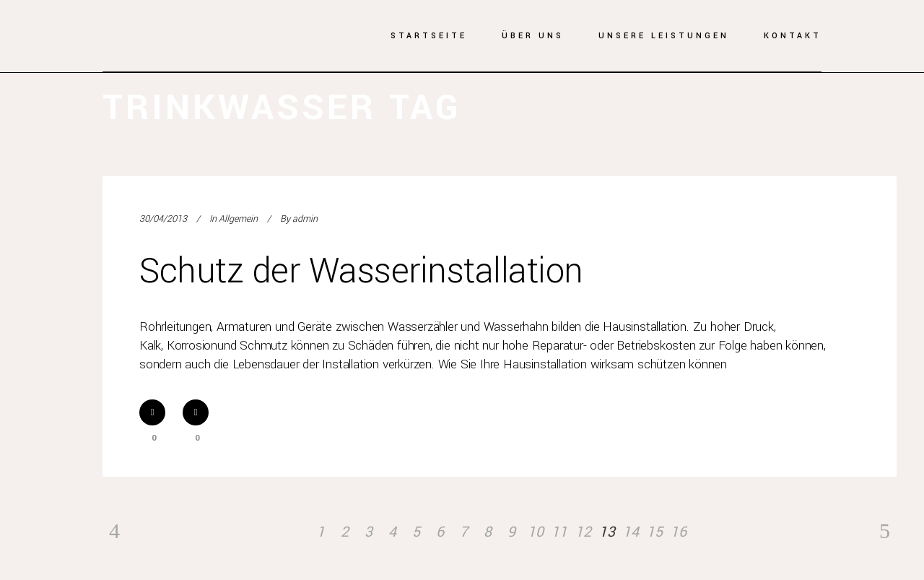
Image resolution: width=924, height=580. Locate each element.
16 (679, 532)
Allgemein (238, 219)
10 (536, 532)
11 (559, 532)
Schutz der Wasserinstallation (361, 271)
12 (583, 532)
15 (655, 532)
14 (631, 532)
